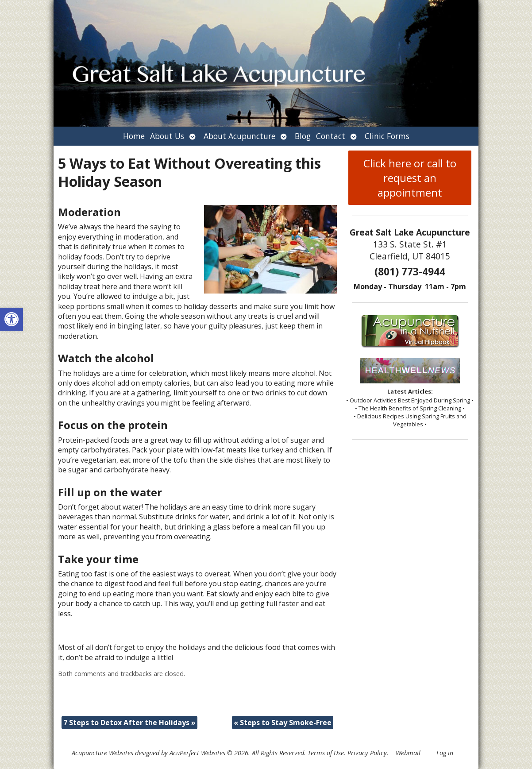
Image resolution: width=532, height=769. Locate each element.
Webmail (408, 753)
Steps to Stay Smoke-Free (283, 723)
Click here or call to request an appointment (410, 178)
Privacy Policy (367, 753)
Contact (331, 136)
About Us (167, 136)
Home (134, 136)
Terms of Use (326, 753)
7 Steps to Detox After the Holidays (129, 723)
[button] (12, 319)
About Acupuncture (239, 136)
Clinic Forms (387, 136)
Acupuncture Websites (102, 753)
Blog (303, 136)
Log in (445, 753)
